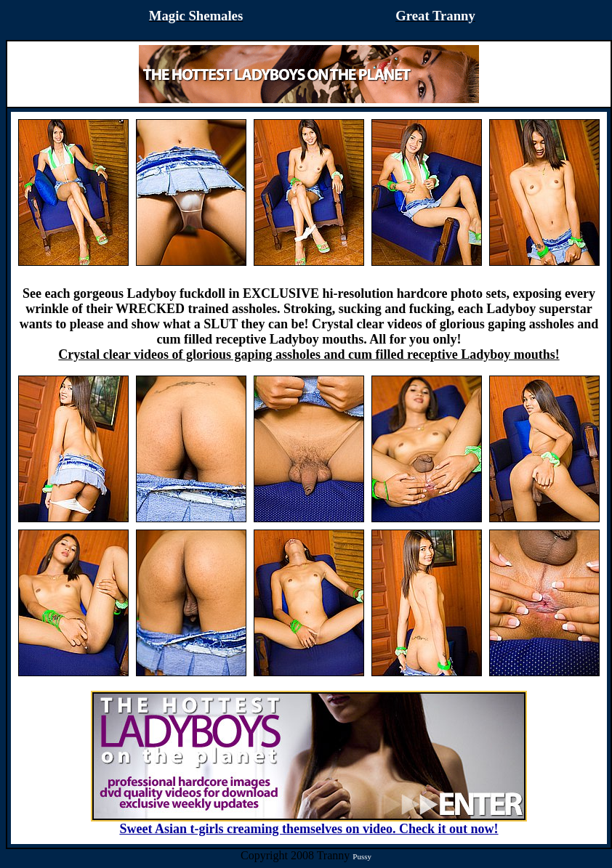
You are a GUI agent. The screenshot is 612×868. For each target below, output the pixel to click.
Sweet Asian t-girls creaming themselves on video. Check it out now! (309, 823)
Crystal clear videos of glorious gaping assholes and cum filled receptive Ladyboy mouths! (309, 354)
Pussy (362, 856)
